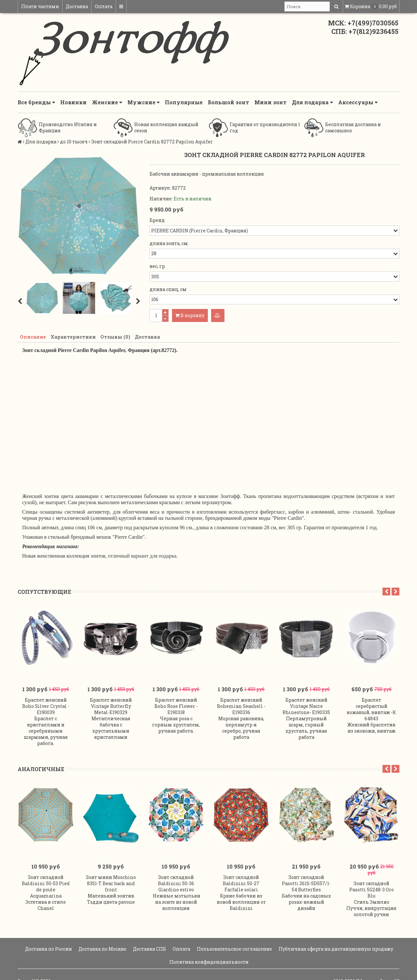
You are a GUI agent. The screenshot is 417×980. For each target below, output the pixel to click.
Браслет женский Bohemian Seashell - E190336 (241, 697)
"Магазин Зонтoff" (378, 962)
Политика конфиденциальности (208, 942)
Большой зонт (229, 102)
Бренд (157, 220)
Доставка (77, 6)
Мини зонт (271, 102)
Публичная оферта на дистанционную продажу (335, 929)
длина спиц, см (168, 289)
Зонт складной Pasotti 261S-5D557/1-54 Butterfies (306, 864)
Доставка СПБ (149, 929)
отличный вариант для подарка (142, 557)
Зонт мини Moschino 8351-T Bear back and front (111, 864)
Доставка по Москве (102, 929)
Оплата (104, 6)
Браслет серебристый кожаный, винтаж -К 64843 (371, 700)
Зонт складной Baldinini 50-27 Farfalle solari (241, 864)
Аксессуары (358, 102)
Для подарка (312, 102)
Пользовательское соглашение (234, 929)
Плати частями (40, 6)
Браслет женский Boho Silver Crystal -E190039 (46, 697)
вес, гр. (158, 266)
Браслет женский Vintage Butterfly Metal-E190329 (111, 697)
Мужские (144, 102)
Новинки (73, 102)
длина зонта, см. (169, 243)
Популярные (184, 102)
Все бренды (36, 102)
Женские (107, 102)
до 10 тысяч (74, 142)
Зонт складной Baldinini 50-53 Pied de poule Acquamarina (46, 867)
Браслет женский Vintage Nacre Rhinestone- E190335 (306, 697)
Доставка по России (48, 929)
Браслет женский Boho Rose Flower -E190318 (176, 697)
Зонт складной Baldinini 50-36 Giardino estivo (176, 864)
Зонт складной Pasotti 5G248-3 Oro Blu (372, 870)
